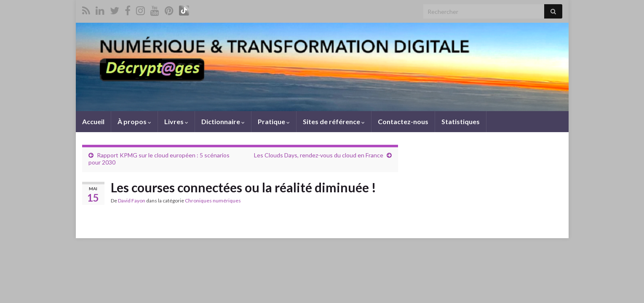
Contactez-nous (403, 121)
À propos (134, 121)
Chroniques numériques (213, 201)
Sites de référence (334, 121)
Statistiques (461, 121)
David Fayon (132, 201)
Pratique (274, 121)
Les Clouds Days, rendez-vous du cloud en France (319, 155)
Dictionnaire (223, 121)
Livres (176, 121)
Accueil (93, 121)
